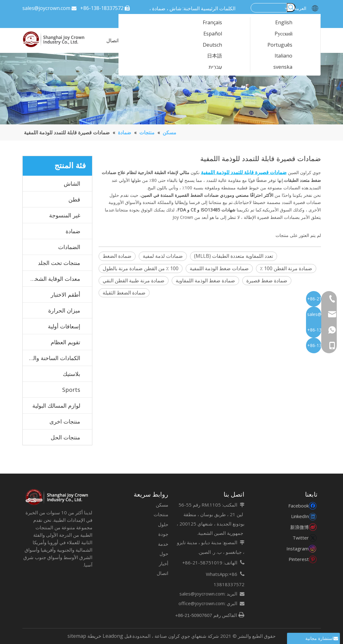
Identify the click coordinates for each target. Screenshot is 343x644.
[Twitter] (302, 537)
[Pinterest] (302, 559)
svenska (287, 67)
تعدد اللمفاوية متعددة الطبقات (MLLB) (234, 256)
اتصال (162, 573)
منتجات (161, 514)
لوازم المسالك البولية (56, 405)
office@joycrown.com (202, 603)
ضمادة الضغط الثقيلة (124, 293)
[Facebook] (302, 505)
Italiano (287, 56)
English (288, 23)
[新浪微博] (302, 527)
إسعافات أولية (64, 326)
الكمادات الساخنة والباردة (51, 358)
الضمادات (69, 247)
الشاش (72, 183)
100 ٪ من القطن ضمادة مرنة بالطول (141, 268)
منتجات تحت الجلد (59, 263)
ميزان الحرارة (64, 310)
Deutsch (216, 45)
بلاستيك (72, 374)
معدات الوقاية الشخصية (53, 279)
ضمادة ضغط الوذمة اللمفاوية (205, 280)
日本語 (218, 56)
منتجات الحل (65, 437)
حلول (163, 524)
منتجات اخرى (65, 421)
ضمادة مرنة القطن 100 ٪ (286, 268)
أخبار (164, 563)
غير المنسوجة (65, 215)
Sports (71, 390)
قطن (74, 199)
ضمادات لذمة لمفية (163, 256)
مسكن (162, 505)
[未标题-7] (57, 497)
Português (284, 45)
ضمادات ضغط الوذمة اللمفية (219, 268)
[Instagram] (302, 548)
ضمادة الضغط (117, 256)
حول (164, 554)
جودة (163, 534)
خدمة (163, 544)
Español (217, 34)
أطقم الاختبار (65, 294)
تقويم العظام (65, 342)
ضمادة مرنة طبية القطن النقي (134, 280)
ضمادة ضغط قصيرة (267, 280)
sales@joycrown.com (46, 8)
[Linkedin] (302, 516)
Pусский (287, 34)
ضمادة (73, 231)
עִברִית (219, 67)
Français (216, 23)
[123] (171, 89)
